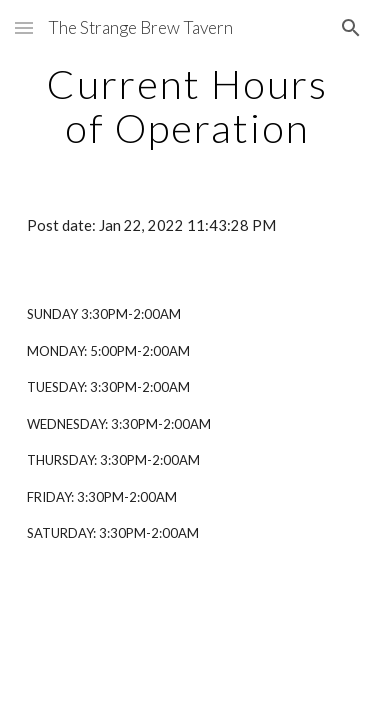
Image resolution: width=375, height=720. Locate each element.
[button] (24, 27)
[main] (188, 106)
